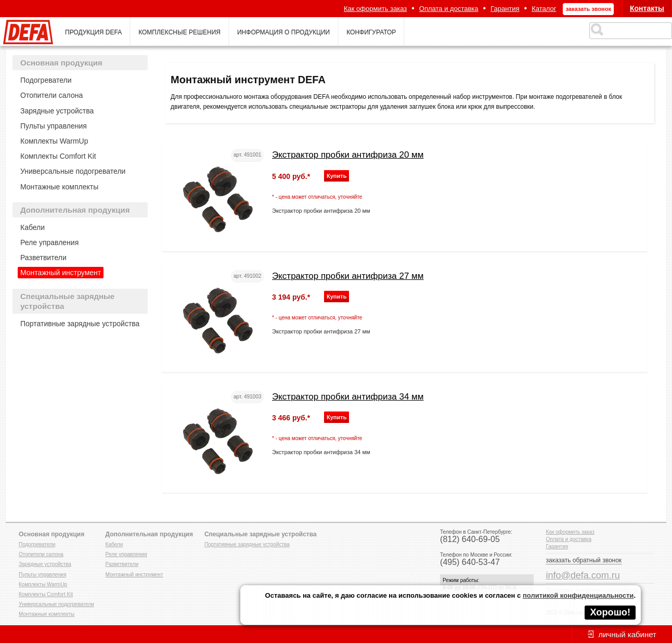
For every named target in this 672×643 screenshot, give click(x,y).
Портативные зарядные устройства (80, 324)
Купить (337, 176)
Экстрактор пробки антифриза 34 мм (348, 397)
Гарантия (505, 9)
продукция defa (93, 32)
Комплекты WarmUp (54, 141)
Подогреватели (46, 80)
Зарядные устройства (57, 111)
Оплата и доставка (449, 9)
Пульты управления (54, 126)
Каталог (544, 9)
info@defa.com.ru (583, 575)
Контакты (647, 8)
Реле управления (49, 242)
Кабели (33, 227)
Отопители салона (51, 95)
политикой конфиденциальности (578, 595)
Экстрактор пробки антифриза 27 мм (348, 276)
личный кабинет (627, 634)
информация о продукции (283, 32)
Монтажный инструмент (61, 273)
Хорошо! (610, 612)
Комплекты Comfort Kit (58, 156)
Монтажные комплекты (59, 187)
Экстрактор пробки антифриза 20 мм (348, 155)
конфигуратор (371, 32)
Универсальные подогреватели (73, 171)
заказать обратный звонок (584, 560)
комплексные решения (179, 32)
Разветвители (43, 258)
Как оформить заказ (375, 9)
